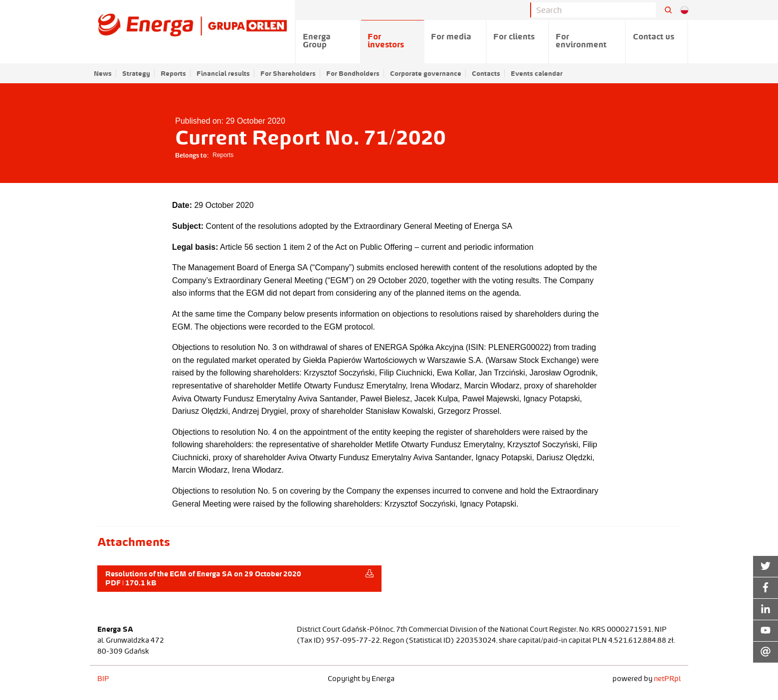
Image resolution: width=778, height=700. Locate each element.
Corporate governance (426, 73)
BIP (103, 679)
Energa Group (317, 40)
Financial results (223, 73)
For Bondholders (353, 73)
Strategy (136, 73)
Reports (173, 73)
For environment (581, 40)
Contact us (654, 36)
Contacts (486, 73)
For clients (514, 36)
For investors (386, 40)
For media (451, 36)
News (103, 73)
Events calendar (537, 73)
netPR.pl (667, 679)
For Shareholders (288, 73)
